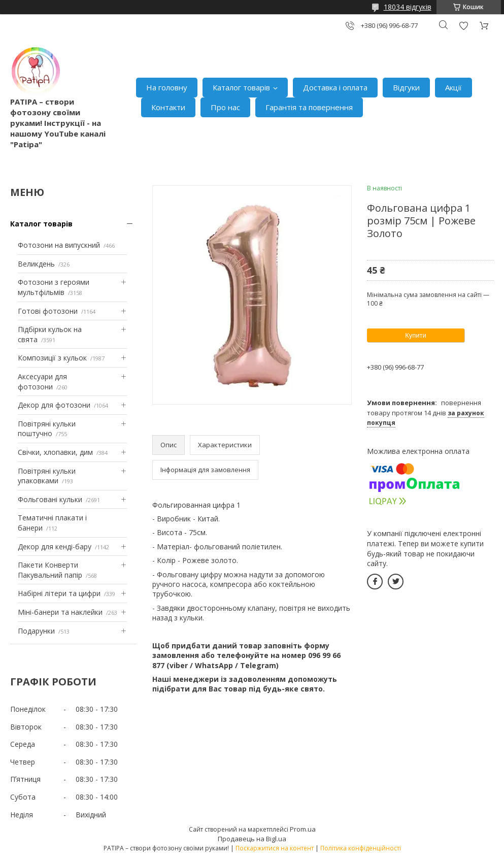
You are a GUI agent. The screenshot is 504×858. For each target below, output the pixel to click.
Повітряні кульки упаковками (47, 476)
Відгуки (406, 87)
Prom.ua (303, 829)
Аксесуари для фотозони (42, 382)
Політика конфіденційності (361, 848)
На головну (167, 87)
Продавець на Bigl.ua (252, 839)
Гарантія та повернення (309, 107)
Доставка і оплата (335, 87)
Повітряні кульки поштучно (47, 429)
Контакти (168, 107)
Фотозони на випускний (59, 245)
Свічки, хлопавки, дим (55, 452)
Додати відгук (463, 26)
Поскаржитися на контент (275, 848)
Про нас (225, 107)
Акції (453, 87)
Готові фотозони (48, 311)
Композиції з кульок (52, 358)
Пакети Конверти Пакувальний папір (50, 570)
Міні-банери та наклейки (60, 612)
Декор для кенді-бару (55, 547)
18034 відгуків (408, 7)
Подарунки (36, 631)
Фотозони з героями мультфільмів (54, 287)
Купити (416, 335)
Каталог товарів (241, 87)
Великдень (36, 264)
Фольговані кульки (50, 499)
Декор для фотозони (54, 405)
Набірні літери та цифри (59, 593)
